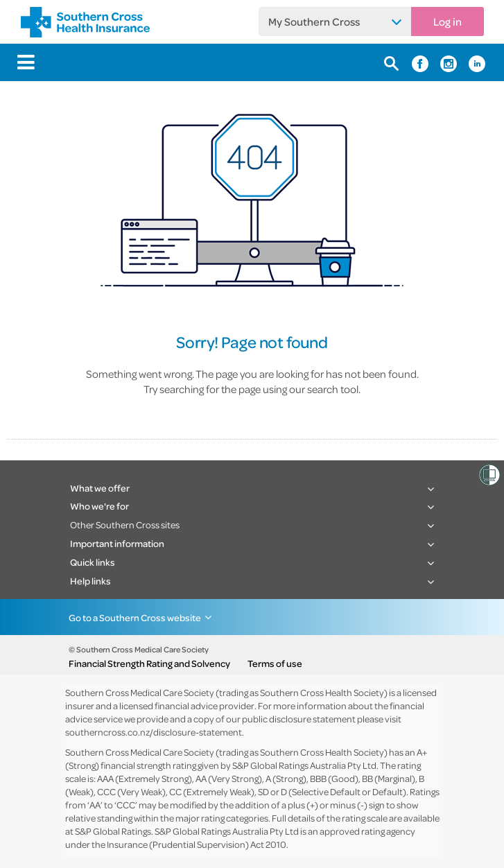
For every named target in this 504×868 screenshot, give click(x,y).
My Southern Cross (314, 21)
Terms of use (275, 663)
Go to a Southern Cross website (135, 617)
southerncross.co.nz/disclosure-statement (154, 732)
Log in (447, 21)
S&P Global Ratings (113, 831)
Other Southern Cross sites (125, 524)
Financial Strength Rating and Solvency (149, 663)
